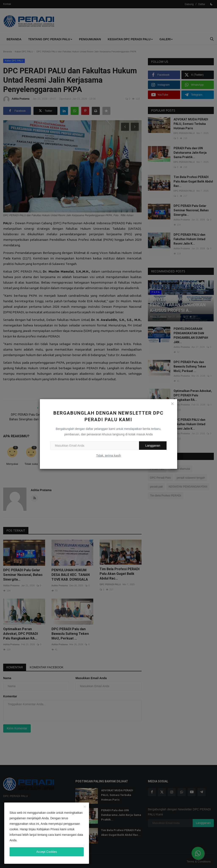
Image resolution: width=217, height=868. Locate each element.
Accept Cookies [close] (47, 852)
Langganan (153, 446)
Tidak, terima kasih (108, 456)
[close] (85, 807)
